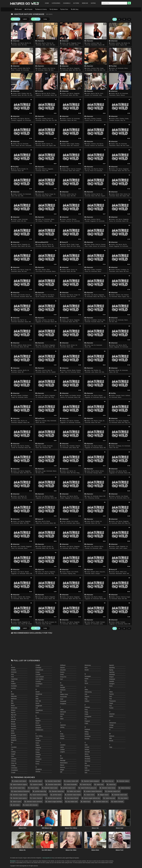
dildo (37, 699)
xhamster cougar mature (19, 795)
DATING (93, 3)
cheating (14, 759)
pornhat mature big (39, 791)
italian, (74, 523)
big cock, (44, 93)
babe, (98, 43)
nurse (86, 683)
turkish (111, 708)
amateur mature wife (71, 781)
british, (19, 93)
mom (25, 221)
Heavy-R (64, 242)
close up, (49, 43)
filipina (38, 745)
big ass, (22, 43)
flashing (38, 754)
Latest (24, 19)
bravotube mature (36, 781)
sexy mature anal (71, 802)
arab (12, 677)
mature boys (86, 802)
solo (86, 773)
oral (99, 523)
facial (37, 738)
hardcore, (93, 146)
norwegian (88, 676)
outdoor (87, 701)
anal (12, 674)
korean (62, 738)
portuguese (88, 716)
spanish (112, 665)
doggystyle (39, 706)
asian (13, 681)
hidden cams (64, 694)
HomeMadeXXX (42, 242)
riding (86, 732)
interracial (63, 712)
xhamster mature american (33, 802)
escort (37, 723)
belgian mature (103, 795)
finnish (38, 750)
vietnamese (113, 723)
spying (111, 670)
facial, (66, 372)
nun (86, 681)
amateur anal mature (19, 781)
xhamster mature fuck (113, 791)
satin (86, 745)
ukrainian (112, 714)
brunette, (24, 169)
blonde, (126, 43)
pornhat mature (56, 795)
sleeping (87, 756)
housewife (63, 701)
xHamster (15, 41)
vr (110, 730)
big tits (13, 717)
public (86, 723)
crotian (38, 672)
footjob (38, 757)
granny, (111, 221)
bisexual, (74, 219)
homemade (63, 697)
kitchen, (77, 45)
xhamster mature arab (119, 795)
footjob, (90, 246)
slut (86, 763)
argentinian (14, 679)
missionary (88, 665)
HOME (47, 3)
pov (80, 70)
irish (61, 716)
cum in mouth (40, 677)
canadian (14, 747)
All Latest (18, 9)
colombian (14, 768)
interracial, (45, 246)
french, (79, 43)
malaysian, (20, 422)
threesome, (76, 146)
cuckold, (87, 120)
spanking (112, 668)
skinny (87, 754)
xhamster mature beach (73, 795)
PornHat (113, 66)
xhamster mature (123, 781)
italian (62, 719)
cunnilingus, (124, 270)
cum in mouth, (39, 271)
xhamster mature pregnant (90, 781)
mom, (26, 45)
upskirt (111, 716)
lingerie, (125, 548)
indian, (19, 246)
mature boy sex (108, 781)
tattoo (111, 692)
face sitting (39, 736)
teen (111, 696)
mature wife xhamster (30, 805)
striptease (112, 679)
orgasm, (122, 45)
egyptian (38, 721)
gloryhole (63, 670)
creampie (38, 668)
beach (13, 706)
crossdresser (39, 670)
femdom (38, 741)
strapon (111, 677)
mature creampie (117, 802)
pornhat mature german (53, 798)
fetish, (121, 194)
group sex (63, 677)
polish (86, 714)
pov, (29, 95)
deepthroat (39, 694)
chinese (13, 761)
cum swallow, (73, 396)
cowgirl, (98, 622)
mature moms (89, 795)
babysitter (14, 696)
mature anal (99, 784)
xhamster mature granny (19, 798)
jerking (62, 727)
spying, (78, 246)
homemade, (14, 45)
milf (23, 171)
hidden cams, (39, 523)
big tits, (27, 43)
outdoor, (78, 171)
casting (13, 752)
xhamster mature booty (107, 788)
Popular (15, 19)
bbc (12, 701)
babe (13, 694)
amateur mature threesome (93, 791)
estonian (38, 725)
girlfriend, (128, 396)
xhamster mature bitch (53, 784)
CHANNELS (67, 3)
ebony (37, 718)
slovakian (87, 759)
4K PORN (76, 3)
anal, (19, 43)
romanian (88, 736)
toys (128, 297)
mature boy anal (109, 798)
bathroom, (45, 169)
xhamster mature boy (57, 791)
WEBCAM (85, 3)
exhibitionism (39, 730)
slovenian (88, 761)
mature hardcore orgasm (19, 784)
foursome (38, 759)
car (12, 749)
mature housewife (71, 784)
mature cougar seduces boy (91, 798)
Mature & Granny (41, 9)
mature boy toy (86, 784)
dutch (37, 713)
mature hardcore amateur (39, 795)
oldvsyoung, (91, 498)
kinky (62, 734)
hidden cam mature (74, 791)
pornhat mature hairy (18, 788)
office (86, 690)
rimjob (87, 734)
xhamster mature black (53, 781)
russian (87, 739)
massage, (96, 473)
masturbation (64, 763)
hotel (62, 699)
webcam (123, 95)
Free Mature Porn (24, 4)
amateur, (15, 43)
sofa (86, 768)
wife (126, 45)
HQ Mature (54, 9)
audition (13, 684)
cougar (13, 772)
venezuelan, (28, 146)
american (14, 672)
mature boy (111, 784)
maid (62, 758)
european (38, 728)
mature (99, 271)
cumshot (38, 681)
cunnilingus (39, 684)
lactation (63, 745)
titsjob (111, 703)
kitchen (62, 736)
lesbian (62, 749)
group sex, (69, 221)
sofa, (103, 372)
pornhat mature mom (68, 788)
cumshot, (69, 119)
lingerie (62, 752)
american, (94, 43)
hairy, (28, 93)
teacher (111, 694)
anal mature (15, 805)
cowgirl (38, 665)
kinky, (100, 95)
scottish (87, 747)
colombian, (72, 446)
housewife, (72, 45)
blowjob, (111, 246)
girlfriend (63, 665)
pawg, (102, 297)
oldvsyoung (88, 692)
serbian (87, 749)
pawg (52, 397)
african (13, 667)
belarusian (14, 708)
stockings (97, 498)
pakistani (87, 707)
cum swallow (40, 679)
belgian (13, 710)
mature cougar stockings (54, 802)
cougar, (102, 68)
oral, (50, 548)
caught (13, 754)
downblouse (39, 710)
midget (62, 770)
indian (62, 709)
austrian (13, 688)
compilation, (99, 270)
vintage (111, 725)
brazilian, (96, 370)
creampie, (18, 70)
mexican (63, 767)
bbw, (19, 144)
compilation (14, 770)
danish (38, 692)
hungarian (63, 704)
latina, (44, 45)
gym (62, 679)
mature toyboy (33, 788)
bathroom (14, 699)
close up (14, 763)
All (35, 19)
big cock (14, 715)
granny (62, 672)
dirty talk (38, 701)
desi (37, 696)
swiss (111, 686)
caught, (72, 144)
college (13, 766)
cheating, (24, 93)
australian (14, 686)
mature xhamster (36, 798)
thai (110, 699)
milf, (23, 45)
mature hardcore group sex (87, 788)
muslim (87, 670)
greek (62, 674)
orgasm (87, 696)
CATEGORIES (56, 3)
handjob (63, 687)
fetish (37, 743)
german (38, 772)
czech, (102, 93)
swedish (53, 372)
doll (37, 708)
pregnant (87, 721)
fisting (37, 752)
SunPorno (40, 418)
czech (37, 686)
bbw (12, 703)
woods (111, 741)
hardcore (63, 690)
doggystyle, (74, 43)
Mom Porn (64, 9)
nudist (86, 679)
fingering (38, 748)
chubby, (53, 93)
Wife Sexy (75, 9)
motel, (128, 146)
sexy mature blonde (72, 798)
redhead (87, 729)
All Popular (29, 9)
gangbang (39, 769)
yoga (111, 747)
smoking (87, 766)
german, (48, 144)
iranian (62, 714)
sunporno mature (36, 784)
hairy (62, 685)
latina (62, 747)
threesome (112, 701)
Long (44, 19)
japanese (63, 725)
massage (63, 760)
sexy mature (123, 798)
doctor (37, 703)
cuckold (38, 674)
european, (87, 95)
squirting (112, 672)
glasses (62, 668)
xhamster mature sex (101, 802)
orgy (86, 699)
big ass (13, 712)
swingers (98, 574)
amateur (14, 670)
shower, (30, 624)
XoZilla (112, 393)
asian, (19, 421)
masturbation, (95, 45)
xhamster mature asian (50, 788)
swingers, (41, 221)
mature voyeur (16, 802)
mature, (20, 45)
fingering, (70, 574)
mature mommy (124, 788)
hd (61, 692)
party (86, 710)
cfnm (13, 756)
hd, (30, 43)
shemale (87, 752)
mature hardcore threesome (20, 791)
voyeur (111, 727)
